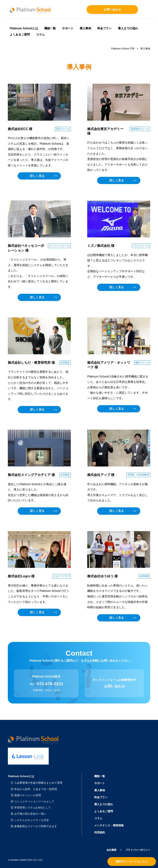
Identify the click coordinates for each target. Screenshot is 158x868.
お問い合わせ (112, 9)
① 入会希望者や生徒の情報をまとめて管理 (37, 783)
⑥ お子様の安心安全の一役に (28, 814)
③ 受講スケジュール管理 (26, 795)
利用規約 (100, 832)
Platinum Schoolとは (24, 28)
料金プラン (105, 28)
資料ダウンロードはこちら (132, 862)
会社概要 (112, 850)
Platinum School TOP (123, 49)
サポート (68, 28)
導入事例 (85, 28)
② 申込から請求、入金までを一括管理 (34, 789)
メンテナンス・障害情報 (109, 825)
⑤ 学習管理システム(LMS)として (31, 808)
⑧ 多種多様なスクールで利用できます (34, 826)
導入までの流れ (128, 28)
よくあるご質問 (20, 34)
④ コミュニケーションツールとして (33, 801)
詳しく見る (37, 176)
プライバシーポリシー (138, 850)
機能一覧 (50, 28)
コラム (40, 34)
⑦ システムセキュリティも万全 (30, 820)
